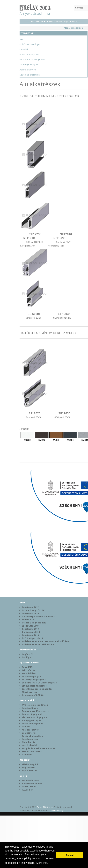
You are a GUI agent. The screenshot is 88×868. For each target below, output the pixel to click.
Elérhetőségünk (30, 764)
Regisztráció (69, 21)
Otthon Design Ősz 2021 (34, 610)
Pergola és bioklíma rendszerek (39, 748)
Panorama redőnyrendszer (36, 711)
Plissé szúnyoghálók (33, 724)
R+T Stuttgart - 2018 (32, 638)
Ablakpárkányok (28, 70)
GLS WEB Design (56, 810)
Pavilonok (27, 755)
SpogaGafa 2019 (30, 626)
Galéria (23, 776)
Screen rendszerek (32, 752)
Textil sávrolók (30, 745)
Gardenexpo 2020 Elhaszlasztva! (39, 617)
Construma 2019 (30, 629)
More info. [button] (42, 863)
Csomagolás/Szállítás (33, 695)
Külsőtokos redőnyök (30, 44)
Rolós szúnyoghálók (30, 54)
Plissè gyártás (29, 692)
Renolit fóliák (29, 787)
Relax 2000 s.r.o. (45, 807)
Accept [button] (70, 855)
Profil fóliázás (29, 673)
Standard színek (30, 780)
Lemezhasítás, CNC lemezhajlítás (39, 683)
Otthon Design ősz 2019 (34, 623)
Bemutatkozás (28, 650)
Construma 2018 (30, 635)
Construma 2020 (30, 613)
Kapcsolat (25, 760)
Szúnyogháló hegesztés (34, 686)
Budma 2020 (28, 620)
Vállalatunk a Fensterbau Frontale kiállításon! (46, 641)
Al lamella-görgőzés (32, 677)
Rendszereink (27, 700)
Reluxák (26, 727)
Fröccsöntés (28, 670)
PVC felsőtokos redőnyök (35, 705)
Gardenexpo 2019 (31, 632)
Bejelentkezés (54, 21)
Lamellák (24, 49)
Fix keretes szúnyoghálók (32, 60)
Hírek (22, 603)
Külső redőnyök (30, 708)
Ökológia (27, 657)
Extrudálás (28, 667)
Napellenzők (29, 742)
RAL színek (28, 790)
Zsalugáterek (29, 733)
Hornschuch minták (32, 784)
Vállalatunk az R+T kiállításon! (38, 644)
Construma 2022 (30, 607)
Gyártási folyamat (29, 663)
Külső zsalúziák (30, 739)
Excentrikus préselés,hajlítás (37, 689)
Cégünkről (27, 654)
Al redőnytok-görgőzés (34, 680)
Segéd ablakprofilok (30, 75)
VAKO (22, 39)
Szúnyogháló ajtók (29, 65)
